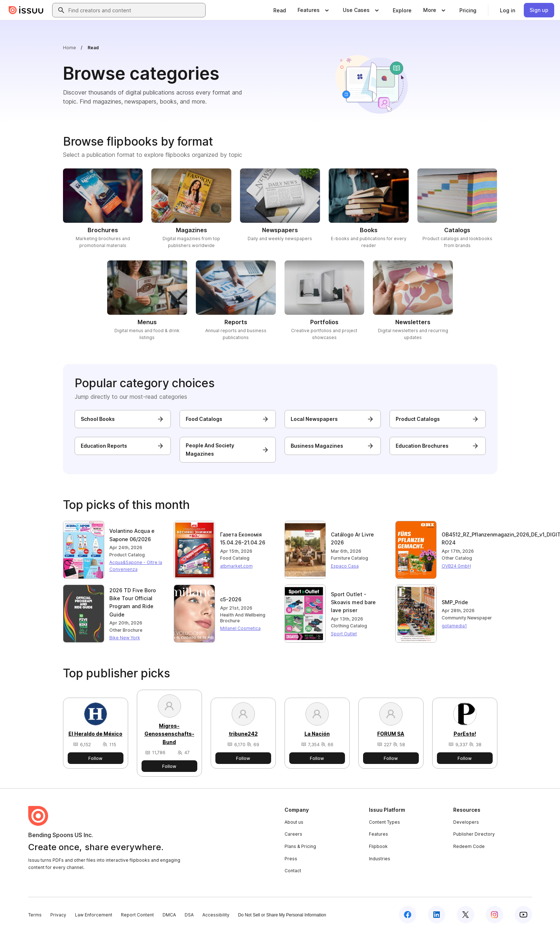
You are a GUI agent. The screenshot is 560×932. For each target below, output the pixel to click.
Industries (380, 859)
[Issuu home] (26, 10)
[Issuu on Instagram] (494, 915)
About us (294, 822)
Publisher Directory (474, 834)
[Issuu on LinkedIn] (437, 915)
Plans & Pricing (300, 846)
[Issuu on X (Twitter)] (466, 915)
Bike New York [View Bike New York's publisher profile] (125, 638)
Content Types (384, 822)
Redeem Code (469, 846)
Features (378, 834)
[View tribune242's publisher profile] (243, 725)
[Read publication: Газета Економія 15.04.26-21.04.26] (248, 539)
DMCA (169, 915)
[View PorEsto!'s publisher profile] (465, 725)
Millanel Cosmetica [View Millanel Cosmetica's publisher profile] (240, 628)
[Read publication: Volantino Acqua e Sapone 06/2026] (137, 535)
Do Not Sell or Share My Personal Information (282, 915)
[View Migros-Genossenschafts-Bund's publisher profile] (169, 725)
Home (70, 48)
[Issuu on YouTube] (523, 915)
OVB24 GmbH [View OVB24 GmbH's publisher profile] (456, 566)
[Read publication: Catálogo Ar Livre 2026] (359, 539)
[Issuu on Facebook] (408, 915)
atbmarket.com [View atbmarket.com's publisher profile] (236, 566)
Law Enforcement (94, 915)
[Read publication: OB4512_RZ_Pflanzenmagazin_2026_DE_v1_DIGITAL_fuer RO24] (470, 539)
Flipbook (378, 846)
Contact (293, 871)
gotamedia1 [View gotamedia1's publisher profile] (454, 626)
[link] (280, 10)
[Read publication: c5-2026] (248, 599)
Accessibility (216, 915)
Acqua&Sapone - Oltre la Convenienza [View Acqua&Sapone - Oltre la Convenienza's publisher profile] (136, 566)
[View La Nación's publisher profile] (317, 725)
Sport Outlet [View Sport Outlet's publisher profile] (344, 634)
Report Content (137, 915)
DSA (189, 915)
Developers (466, 822)
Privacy (58, 915)
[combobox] (135, 10)
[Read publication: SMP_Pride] (470, 602)
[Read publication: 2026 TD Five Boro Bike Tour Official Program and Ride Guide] (137, 603)
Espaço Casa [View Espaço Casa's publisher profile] (345, 566)
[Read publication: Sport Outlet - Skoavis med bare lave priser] (359, 603)
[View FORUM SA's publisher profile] (391, 725)
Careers (293, 834)
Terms (35, 915)
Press (291, 859)
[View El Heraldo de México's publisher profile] (95, 725)
